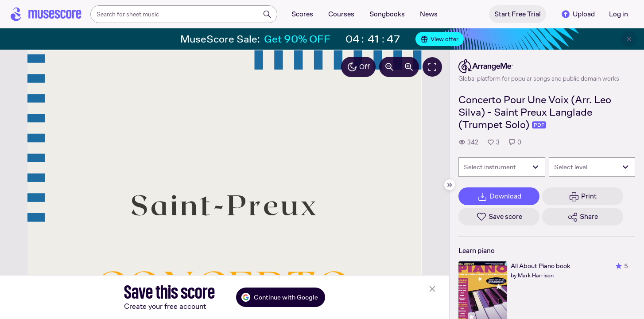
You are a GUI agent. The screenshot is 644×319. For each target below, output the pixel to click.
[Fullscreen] (432, 67)
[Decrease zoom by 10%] (389, 67)
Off (358, 67)
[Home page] (46, 14)
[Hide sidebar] (450, 185)
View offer (440, 39)
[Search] (267, 14)
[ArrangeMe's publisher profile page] (539, 66)
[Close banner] (629, 39)
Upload (578, 14)
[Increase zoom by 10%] (409, 67)
